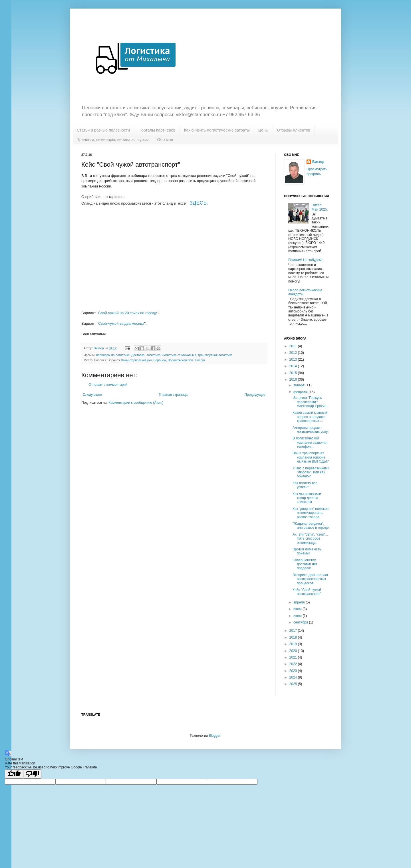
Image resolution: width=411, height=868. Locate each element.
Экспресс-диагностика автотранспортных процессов (310, 579)
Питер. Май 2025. (320, 207)
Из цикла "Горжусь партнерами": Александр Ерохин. (310, 402)
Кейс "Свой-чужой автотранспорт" (307, 592)
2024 (294, 677)
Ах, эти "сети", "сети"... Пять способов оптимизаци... (310, 539)
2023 (294, 671)
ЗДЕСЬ (198, 203)
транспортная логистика (215, 355)
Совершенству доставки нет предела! (305, 564)
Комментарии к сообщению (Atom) (136, 403)
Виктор (318, 162)
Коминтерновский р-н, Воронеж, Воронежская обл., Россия (163, 360)
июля (298, 616)
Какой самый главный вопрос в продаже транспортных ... (310, 417)
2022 (294, 664)
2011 (294, 346)
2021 (294, 657)
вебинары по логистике (113, 355)
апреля (300, 602)
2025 (294, 684)
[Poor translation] (32, 774)
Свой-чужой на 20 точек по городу (127, 313)
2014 (294, 366)
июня (298, 609)
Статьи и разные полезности (103, 130)
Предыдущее (255, 395)
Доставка (138, 355)
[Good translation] (14, 774)
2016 (294, 380)
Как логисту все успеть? (305, 485)
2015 (294, 373)
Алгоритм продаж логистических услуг (311, 430)
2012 (294, 353)
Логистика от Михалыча (179, 355)
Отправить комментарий (108, 385)
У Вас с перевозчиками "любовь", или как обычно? (311, 472)
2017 (294, 631)
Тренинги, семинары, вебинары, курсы (113, 140)
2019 (294, 644)
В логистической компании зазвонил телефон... (310, 442)
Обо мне (165, 140)
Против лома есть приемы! (307, 551)
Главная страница (173, 395)
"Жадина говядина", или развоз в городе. (311, 526)
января (299, 385)
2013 (294, 360)
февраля (301, 392)
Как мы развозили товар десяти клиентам (307, 498)
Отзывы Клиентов (294, 130)
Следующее (92, 395)
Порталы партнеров (157, 130)
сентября (301, 622)
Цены (263, 130)
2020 (294, 651)
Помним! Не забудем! (305, 260)
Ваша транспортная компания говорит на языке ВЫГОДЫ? (311, 457)
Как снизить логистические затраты (217, 130)
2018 (294, 637)
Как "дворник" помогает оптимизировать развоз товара (311, 513)
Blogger (214, 736)
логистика (154, 355)
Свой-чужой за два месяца (121, 323)
